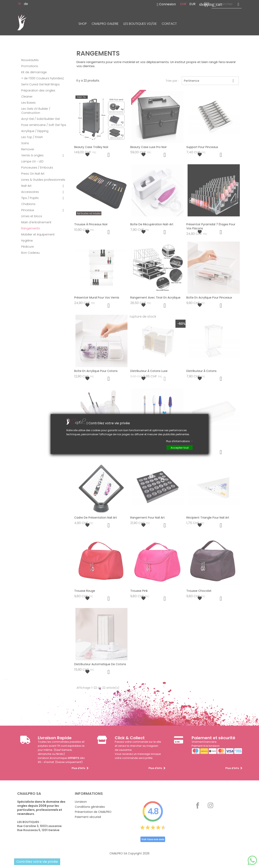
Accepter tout (180, 448)
